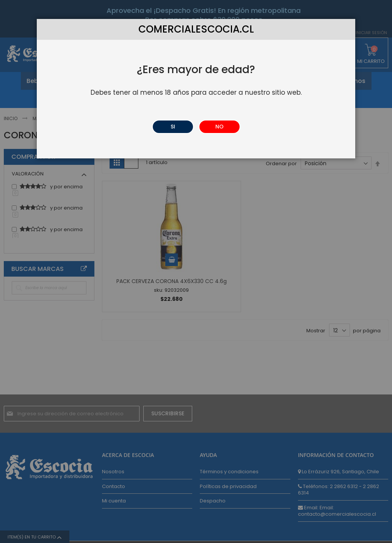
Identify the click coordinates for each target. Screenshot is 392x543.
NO (220, 127)
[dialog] (196, 271)
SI (173, 127)
